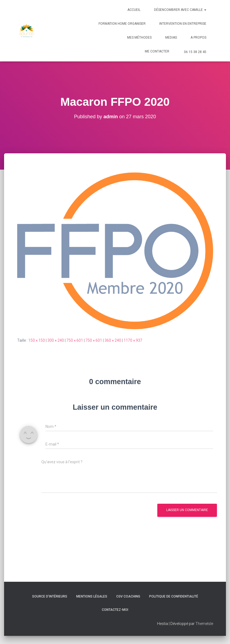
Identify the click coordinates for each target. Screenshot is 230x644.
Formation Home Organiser (122, 24)
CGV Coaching (128, 596)
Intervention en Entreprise (183, 24)
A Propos (198, 38)
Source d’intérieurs (50, 596)
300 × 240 (56, 340)
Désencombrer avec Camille (180, 10)
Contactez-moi (115, 610)
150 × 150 (37, 340)
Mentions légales (92, 596)
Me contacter (157, 51)
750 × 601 (75, 340)
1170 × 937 (133, 340)
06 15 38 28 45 (195, 52)
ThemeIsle (204, 624)
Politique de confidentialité (174, 596)
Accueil (134, 10)
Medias (171, 38)
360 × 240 (113, 340)
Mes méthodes (139, 38)
